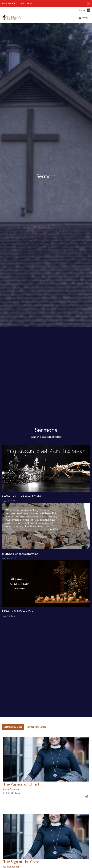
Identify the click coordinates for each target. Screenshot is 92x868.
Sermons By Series (36, 727)
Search (82, 10)
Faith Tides (26, 3)
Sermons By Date (13, 727)
